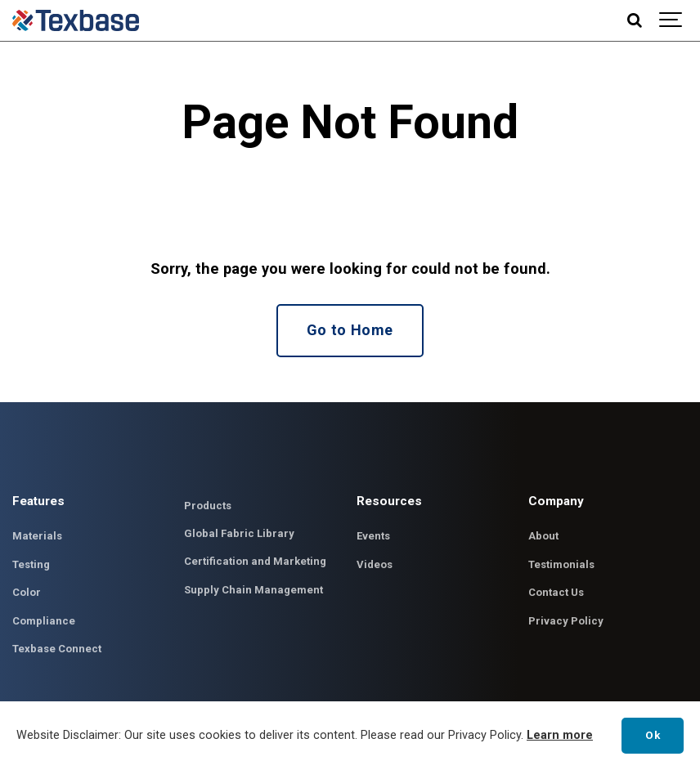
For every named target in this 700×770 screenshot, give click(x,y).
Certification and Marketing (255, 563)
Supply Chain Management (254, 591)
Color (27, 594)
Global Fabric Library (239, 534)
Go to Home (350, 331)
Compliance (44, 622)
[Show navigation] (671, 20)
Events (374, 537)
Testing (31, 565)
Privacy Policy (566, 622)
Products (208, 506)
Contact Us (556, 594)
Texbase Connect (57, 650)
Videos (375, 565)
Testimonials (562, 565)
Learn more (560, 735)
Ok (652, 735)
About (543, 537)
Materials (38, 537)
